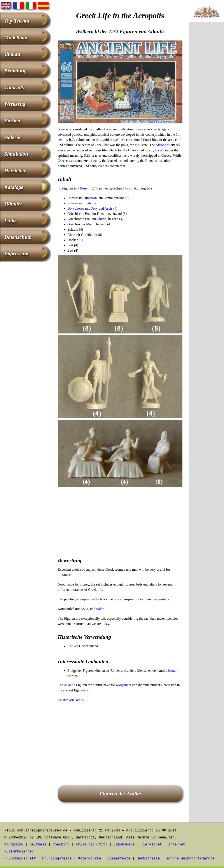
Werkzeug (15, 104)
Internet (177, 845)
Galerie (12, 137)
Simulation (16, 154)
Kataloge (14, 187)
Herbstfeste (148, 859)
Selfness (38, 845)
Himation (90, 198)
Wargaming (14, 845)
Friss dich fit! (91, 845)
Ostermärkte (89, 859)
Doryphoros (76, 208)
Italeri (100, 609)
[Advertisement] (120, 519)
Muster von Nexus (71, 700)
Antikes (73, 646)
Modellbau (16, 37)
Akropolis (163, 145)
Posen (84, 188)
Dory (94, 208)
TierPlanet (151, 845)
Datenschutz (18, 237)
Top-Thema (17, 21)
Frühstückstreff (20, 859)
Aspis (108, 208)
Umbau (12, 54)
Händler (13, 204)
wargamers (123, 685)
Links (10, 220)
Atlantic (70, 685)
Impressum (16, 254)
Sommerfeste (119, 859)
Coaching (61, 845)
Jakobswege (124, 845)
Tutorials (14, 87)
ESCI (85, 609)
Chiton (102, 219)
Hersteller (15, 170)
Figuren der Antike (120, 794)
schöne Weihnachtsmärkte (190, 859)
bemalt (173, 671)
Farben (12, 121)
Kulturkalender (19, 852)
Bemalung (15, 71)
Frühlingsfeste (57, 859)
